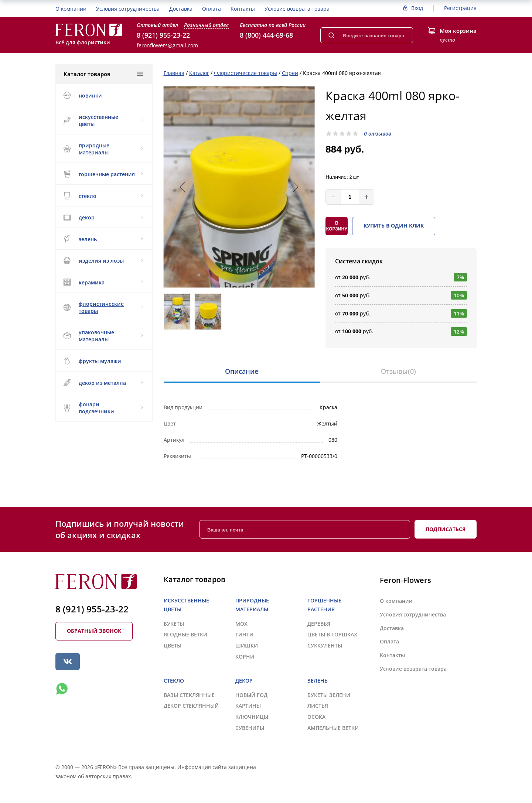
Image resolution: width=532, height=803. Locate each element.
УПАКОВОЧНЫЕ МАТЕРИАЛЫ (103, 336)
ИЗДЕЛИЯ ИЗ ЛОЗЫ (103, 261)
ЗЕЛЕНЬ (103, 239)
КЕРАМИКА (103, 282)
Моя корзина (458, 31)
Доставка (181, 9)
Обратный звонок (94, 631)
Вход (417, 8)
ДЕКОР (103, 217)
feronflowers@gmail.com (167, 45)
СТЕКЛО (103, 196)
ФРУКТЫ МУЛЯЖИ (92, 361)
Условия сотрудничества (128, 9)
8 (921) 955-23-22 (163, 35)
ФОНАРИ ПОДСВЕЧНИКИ (103, 408)
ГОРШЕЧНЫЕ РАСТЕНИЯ (103, 174)
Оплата (212, 9)
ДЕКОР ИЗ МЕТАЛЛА (103, 383)
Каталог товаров (103, 74)
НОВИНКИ (83, 95)
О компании (71, 9)
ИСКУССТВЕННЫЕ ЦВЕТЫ (103, 120)
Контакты (243, 9)
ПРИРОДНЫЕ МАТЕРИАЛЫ (103, 149)
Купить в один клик (394, 225)
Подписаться (446, 529)
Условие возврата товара (297, 9)
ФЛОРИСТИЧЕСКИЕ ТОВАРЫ (103, 307)
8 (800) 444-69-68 (266, 35)
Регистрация (460, 8)
